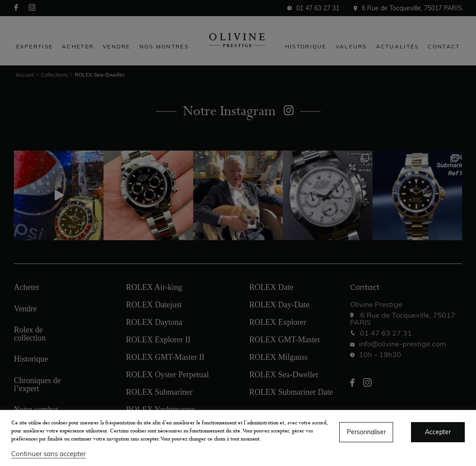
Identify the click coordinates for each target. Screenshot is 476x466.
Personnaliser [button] (366, 432)
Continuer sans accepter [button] (48, 454)
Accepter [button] (438, 432)
